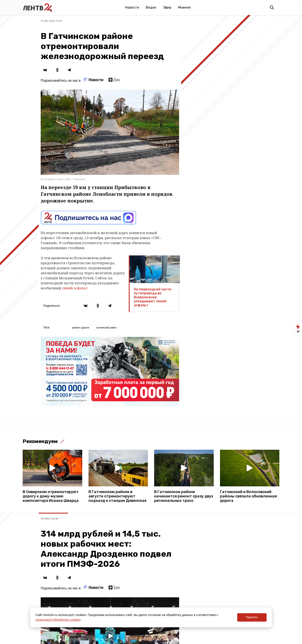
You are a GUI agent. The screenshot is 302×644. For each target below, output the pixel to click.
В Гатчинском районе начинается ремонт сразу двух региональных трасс (184, 496)
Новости (132, 7)
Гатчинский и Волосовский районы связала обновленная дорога (248, 496)
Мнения (184, 7)
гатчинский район (106, 328)
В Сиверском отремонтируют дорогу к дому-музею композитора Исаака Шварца (51, 496)
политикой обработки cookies (58, 620)
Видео (151, 7)
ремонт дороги (81, 328)
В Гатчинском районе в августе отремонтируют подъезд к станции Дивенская (117, 496)
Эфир (167, 7)
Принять (252, 617)
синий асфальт (75, 288)
